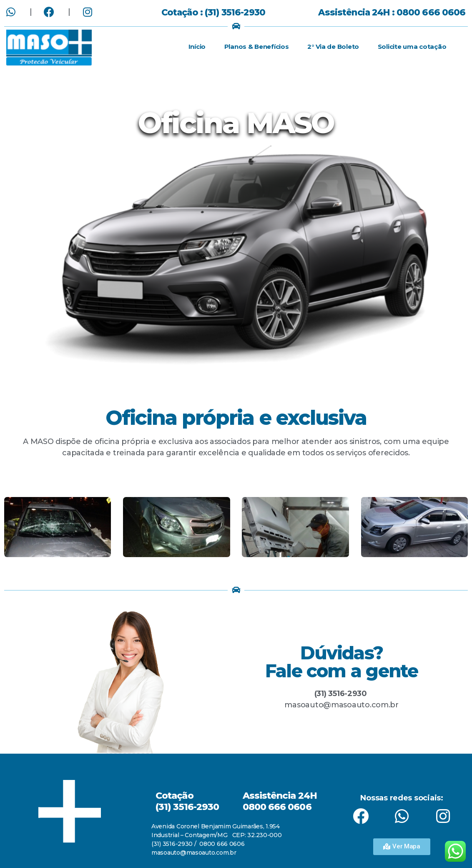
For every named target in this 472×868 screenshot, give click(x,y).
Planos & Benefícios (257, 47)
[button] (402, 847)
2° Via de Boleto (333, 47)
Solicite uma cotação (412, 47)
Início (197, 47)
